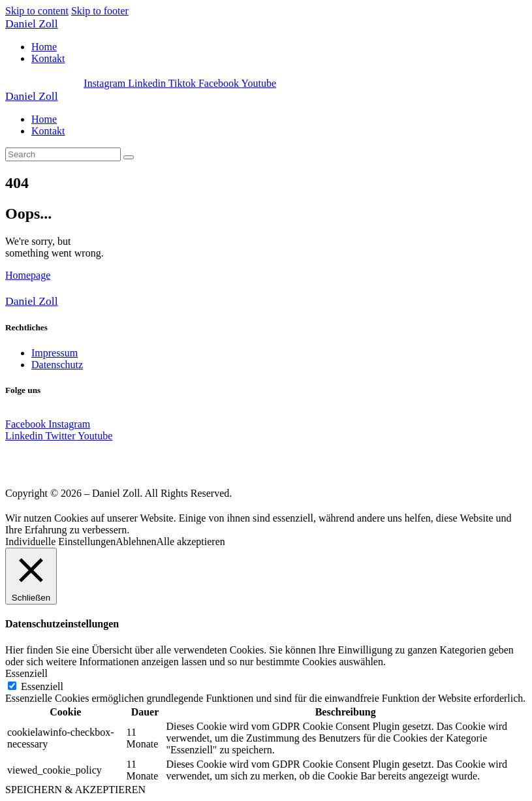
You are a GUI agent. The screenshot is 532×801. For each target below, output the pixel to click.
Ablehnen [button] (136, 542)
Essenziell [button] (26, 673)
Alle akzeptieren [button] (191, 542)
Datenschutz (57, 365)
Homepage (28, 275)
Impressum (55, 353)
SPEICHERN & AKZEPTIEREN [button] (75, 790)
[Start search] (129, 157)
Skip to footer (100, 11)
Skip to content (37, 11)
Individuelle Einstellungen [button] (60, 542)
